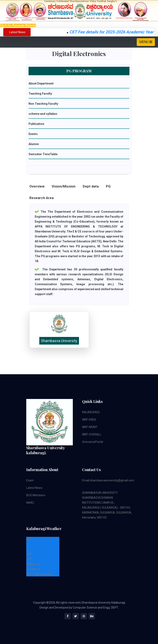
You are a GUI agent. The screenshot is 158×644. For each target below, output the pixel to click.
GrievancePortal (93, 442)
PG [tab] (108, 186)
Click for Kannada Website (18, 25)
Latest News (34, 488)
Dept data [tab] (91, 186)
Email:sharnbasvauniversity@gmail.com (108, 480)
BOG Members (36, 495)
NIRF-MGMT (90, 427)
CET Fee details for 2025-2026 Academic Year (114, 32)
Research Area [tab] (41, 198)
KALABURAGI (91, 412)
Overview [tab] (37, 186)
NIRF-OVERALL (92, 434)
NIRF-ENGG (89, 420)
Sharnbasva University (59, 341)
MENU (146, 42)
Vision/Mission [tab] (64, 186)
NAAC (30, 503)
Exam (30, 480)
